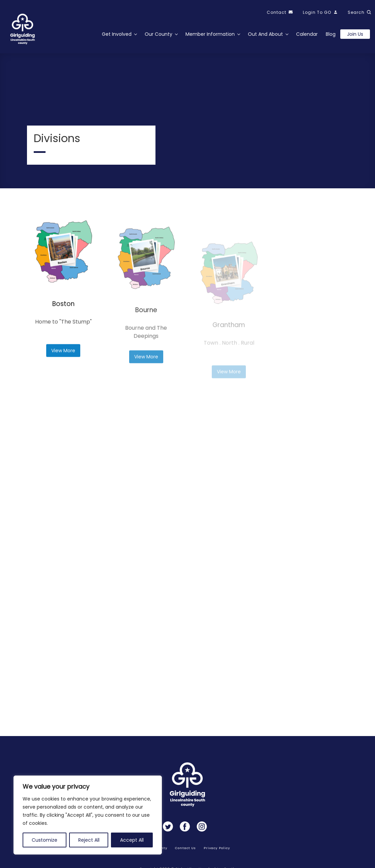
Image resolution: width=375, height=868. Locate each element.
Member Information (210, 34)
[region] (88, 815)
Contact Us (186, 848)
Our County (158, 34)
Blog (331, 34)
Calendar (307, 34)
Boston (63, 316)
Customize (45, 840)
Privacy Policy (217, 848)
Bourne (146, 333)
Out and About (265, 34)
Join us (355, 34)
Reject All (89, 840)
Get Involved (117, 34)
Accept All (132, 840)
